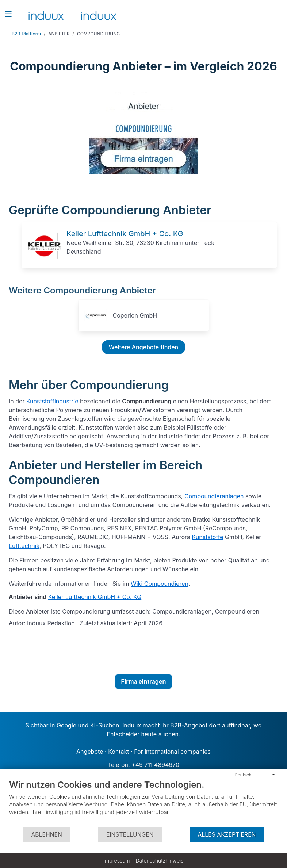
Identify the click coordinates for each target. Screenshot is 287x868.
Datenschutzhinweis (160, 861)
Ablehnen (46, 835)
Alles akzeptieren (227, 835)
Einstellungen (130, 835)
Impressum (116, 861)
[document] (143, 803)
